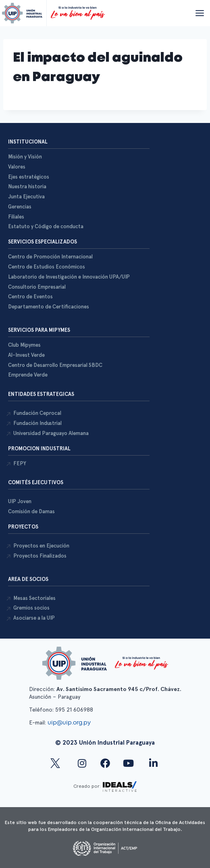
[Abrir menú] (200, 13)
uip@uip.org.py (70, 722)
